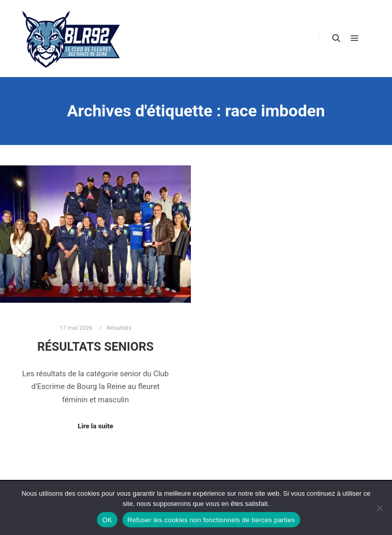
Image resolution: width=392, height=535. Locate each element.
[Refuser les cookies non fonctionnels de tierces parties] (379, 508)
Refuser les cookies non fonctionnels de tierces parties (211, 520)
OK (107, 520)
